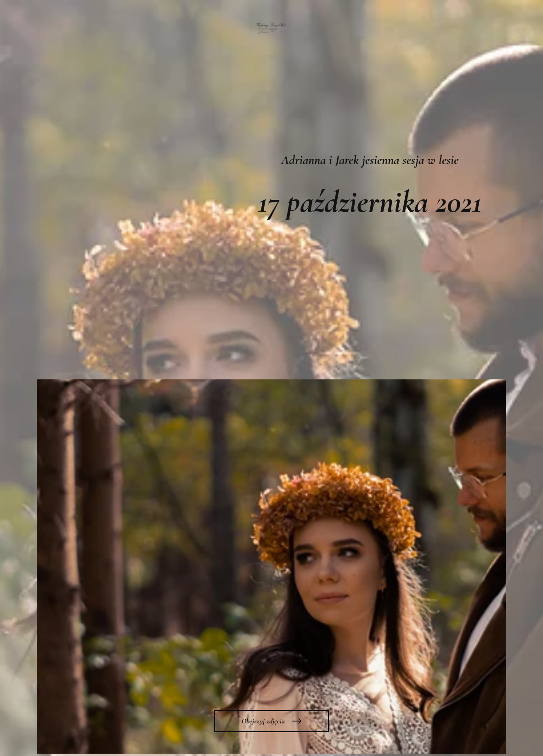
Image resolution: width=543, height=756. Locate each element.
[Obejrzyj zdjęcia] (271, 721)
